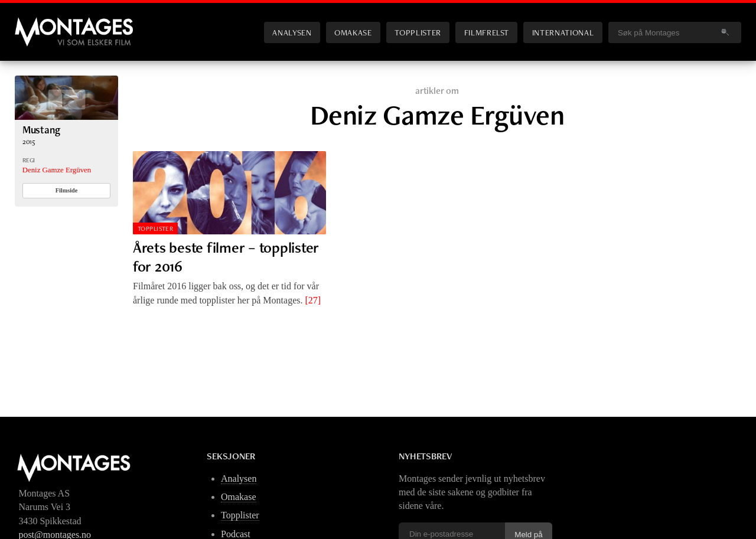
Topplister (418, 32)
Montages (34, 23)
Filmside (67, 190)
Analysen (292, 32)
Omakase (353, 32)
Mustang (41, 130)
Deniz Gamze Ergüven (57, 170)
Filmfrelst (487, 32)
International (563, 32)
